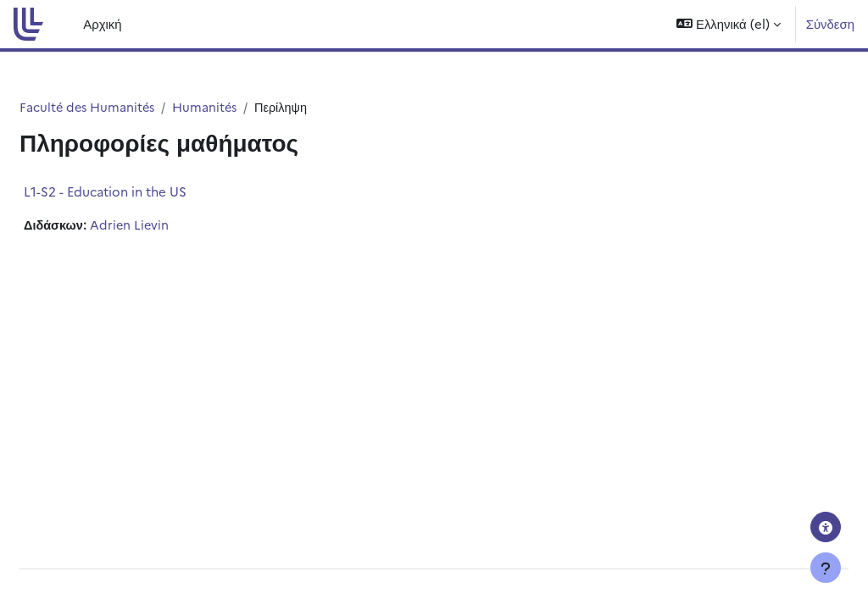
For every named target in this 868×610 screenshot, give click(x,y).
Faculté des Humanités (130, 107)
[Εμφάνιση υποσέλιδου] (826, 568)
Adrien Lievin (172, 226)
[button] (728, 24)
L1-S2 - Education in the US (146, 192)
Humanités (250, 107)
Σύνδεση (830, 23)
